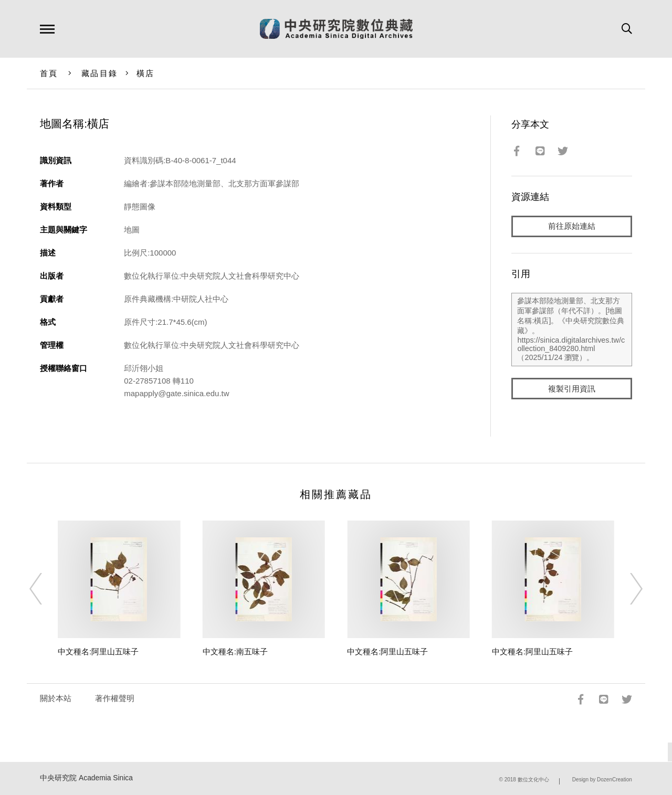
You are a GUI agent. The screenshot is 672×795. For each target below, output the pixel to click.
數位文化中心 (533, 780)
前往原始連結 (572, 226)
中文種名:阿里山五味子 (98, 651)
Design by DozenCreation (602, 780)
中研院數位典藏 (336, 29)
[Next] (627, 589)
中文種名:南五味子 (235, 651)
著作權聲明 (115, 698)
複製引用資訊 (572, 389)
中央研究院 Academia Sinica (86, 778)
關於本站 (56, 698)
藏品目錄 (99, 73)
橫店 (146, 73)
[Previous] (45, 589)
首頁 (49, 73)
